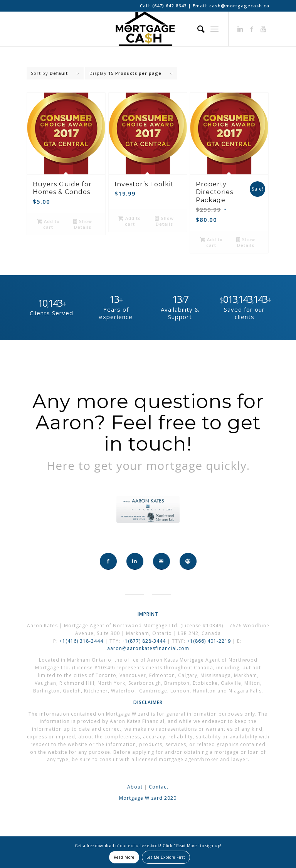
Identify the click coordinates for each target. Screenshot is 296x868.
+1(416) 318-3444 (81, 641)
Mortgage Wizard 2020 (148, 798)
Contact (159, 787)
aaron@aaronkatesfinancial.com (148, 648)
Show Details (83, 224)
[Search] (197, 29)
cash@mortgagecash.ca (239, 6)
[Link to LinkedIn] (240, 29)
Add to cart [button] (48, 224)
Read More (124, 857)
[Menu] (214, 29)
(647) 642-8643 (170, 6)
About (135, 787)
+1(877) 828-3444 (145, 641)
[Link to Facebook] (252, 29)
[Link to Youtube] (264, 29)
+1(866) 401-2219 (209, 641)
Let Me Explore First (166, 857)
